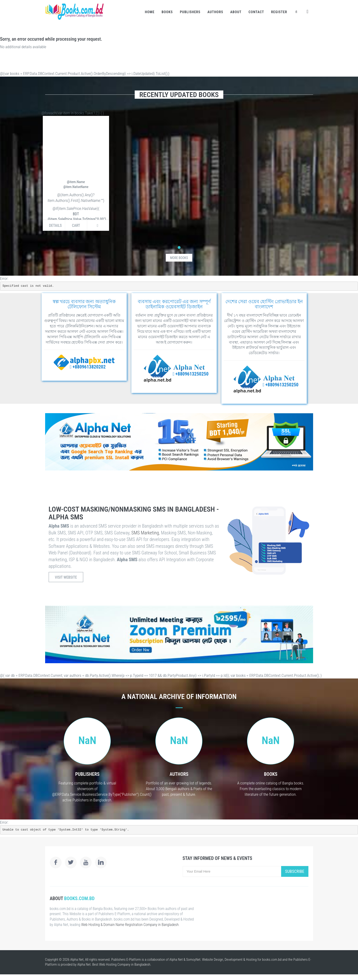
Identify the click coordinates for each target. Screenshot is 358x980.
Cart (76, 225)
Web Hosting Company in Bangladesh (125, 964)
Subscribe (295, 871)
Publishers (190, 12)
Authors (215, 12)
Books (167, 12)
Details (55, 225)
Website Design (213, 960)
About (236, 12)
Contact (256, 12)
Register (279, 12)
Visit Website (66, 577)
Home (150, 12)
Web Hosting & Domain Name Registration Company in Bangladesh (130, 925)
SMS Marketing (145, 533)
